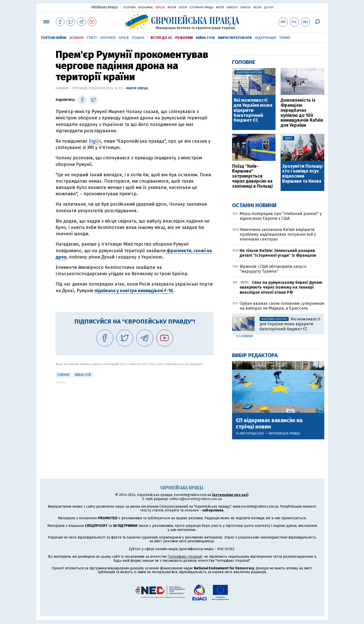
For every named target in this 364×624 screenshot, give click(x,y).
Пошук (138, 38)
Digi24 (95, 141)
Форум (172, 8)
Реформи (184, 38)
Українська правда (104, 7)
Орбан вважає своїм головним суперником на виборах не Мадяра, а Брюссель (282, 306)
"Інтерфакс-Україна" (185, 557)
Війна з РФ (205, 38)
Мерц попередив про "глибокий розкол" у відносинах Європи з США (281, 216)
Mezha (257, 8)
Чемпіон (232, 8)
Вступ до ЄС (161, 38)
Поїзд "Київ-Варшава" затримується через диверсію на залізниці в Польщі (252, 176)
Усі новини (244, 336)
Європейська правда (284, 434)
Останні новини (254, 205)
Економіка (145, 8)
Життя (220, 8)
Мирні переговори (235, 38)
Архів (124, 38)
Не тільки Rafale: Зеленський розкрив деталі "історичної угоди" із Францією (278, 253)
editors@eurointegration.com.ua (196, 499)
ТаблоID (245, 8)
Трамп (285, 38)
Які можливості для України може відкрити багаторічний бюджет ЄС (253, 110)
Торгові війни (53, 38)
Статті (92, 38)
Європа (160, 8)
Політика (130, 8)
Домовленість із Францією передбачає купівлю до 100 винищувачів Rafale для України (302, 113)
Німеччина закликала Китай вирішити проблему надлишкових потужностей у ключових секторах (278, 234)
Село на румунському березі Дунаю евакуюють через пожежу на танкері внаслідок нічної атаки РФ (281, 287)
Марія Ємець (137, 88)
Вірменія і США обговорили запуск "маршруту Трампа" (273, 269)
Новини (76, 38)
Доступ (269, 8)
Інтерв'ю (108, 38)
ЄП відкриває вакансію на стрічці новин (269, 423)
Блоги (183, 8)
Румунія (63, 375)
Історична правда (201, 8)
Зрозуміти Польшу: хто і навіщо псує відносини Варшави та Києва (303, 174)
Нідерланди (266, 38)
